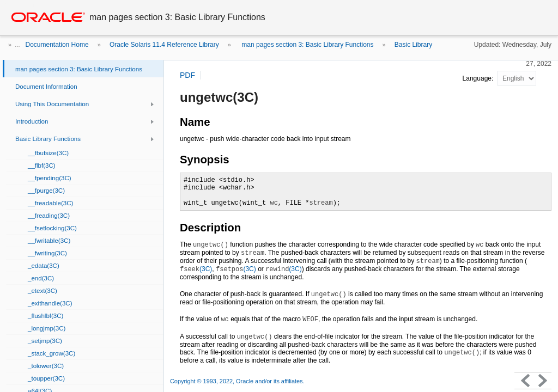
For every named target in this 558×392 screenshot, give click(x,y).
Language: (479, 78)
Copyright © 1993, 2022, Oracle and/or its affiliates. (238, 381)
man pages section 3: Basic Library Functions (307, 45)
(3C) (196, 269)
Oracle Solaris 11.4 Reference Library (164, 45)
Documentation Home (57, 45)
